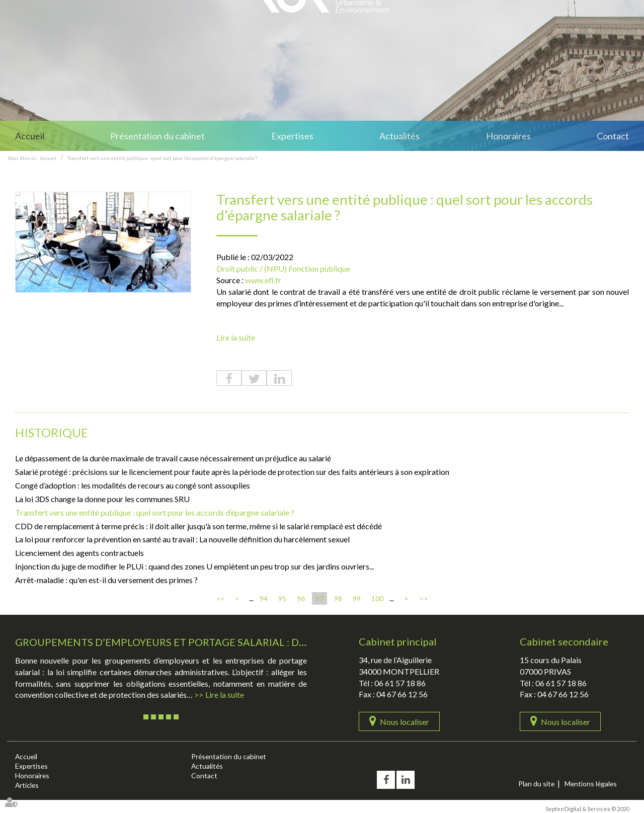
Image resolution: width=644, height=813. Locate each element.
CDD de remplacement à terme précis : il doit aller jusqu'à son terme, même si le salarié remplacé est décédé (198, 526)
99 (357, 598)
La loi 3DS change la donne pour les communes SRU (102, 499)
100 (377, 598)
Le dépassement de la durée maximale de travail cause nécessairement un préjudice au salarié (173, 459)
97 (319, 598)
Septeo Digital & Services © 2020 (587, 809)
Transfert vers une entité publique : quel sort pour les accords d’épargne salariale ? (162, 158)
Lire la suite (236, 338)
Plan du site (537, 784)
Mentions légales (592, 784)
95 (282, 598)
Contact (613, 136)
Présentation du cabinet (157, 136)
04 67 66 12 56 (402, 695)
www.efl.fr (263, 280)
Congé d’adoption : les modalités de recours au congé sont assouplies (133, 485)
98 (338, 598)
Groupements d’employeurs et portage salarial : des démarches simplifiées (226, 642)
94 (264, 598)
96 (301, 598)
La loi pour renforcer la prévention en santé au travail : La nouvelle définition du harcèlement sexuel (182, 540)
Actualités (399, 136)
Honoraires (508, 136)
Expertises (292, 136)
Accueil (30, 136)
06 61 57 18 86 (400, 683)
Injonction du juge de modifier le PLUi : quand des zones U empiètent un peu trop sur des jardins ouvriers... (194, 566)
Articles (27, 785)
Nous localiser (405, 722)
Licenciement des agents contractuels (79, 553)
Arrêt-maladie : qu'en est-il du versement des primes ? (106, 580)
